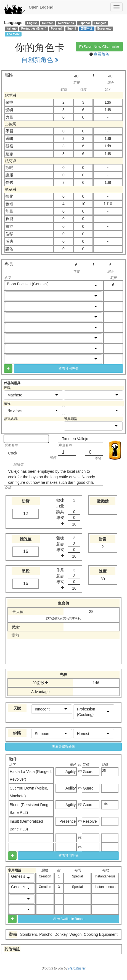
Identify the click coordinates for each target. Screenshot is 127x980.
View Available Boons (68, 919)
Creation (45, 876)
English (32, 23)
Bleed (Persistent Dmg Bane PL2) (29, 809)
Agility (71, 772)
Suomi (72, 28)
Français (100, 23)
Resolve (90, 821)
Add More (13, 34)
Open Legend (41, 7)
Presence (68, 821)
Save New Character (99, 47)
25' (104, 771)
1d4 (105, 804)
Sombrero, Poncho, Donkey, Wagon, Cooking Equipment (69, 934)
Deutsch (48, 23)
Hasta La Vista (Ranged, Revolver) (31, 775)
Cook (13, 453)
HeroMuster (77, 968)
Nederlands (66, 23)
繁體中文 (87, 28)
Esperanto (104, 28)
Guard (88, 772)
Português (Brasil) (34, 28)
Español (84, 23)
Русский (57, 28)
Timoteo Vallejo (75, 439)
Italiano (11, 28)
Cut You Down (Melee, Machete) (29, 792)
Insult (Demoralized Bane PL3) (26, 825)
